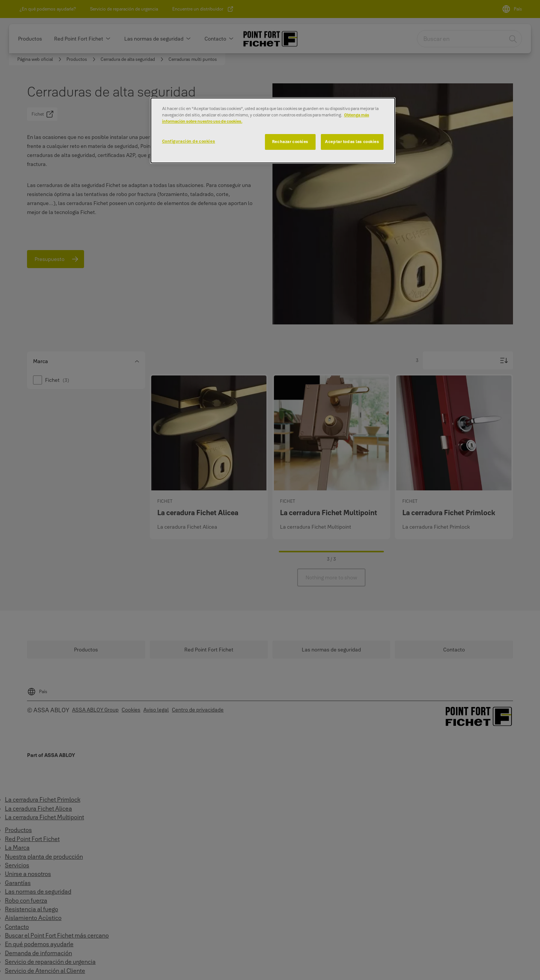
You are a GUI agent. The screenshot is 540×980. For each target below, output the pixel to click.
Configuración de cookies (189, 141)
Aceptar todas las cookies (352, 142)
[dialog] (273, 130)
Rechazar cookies (290, 142)
